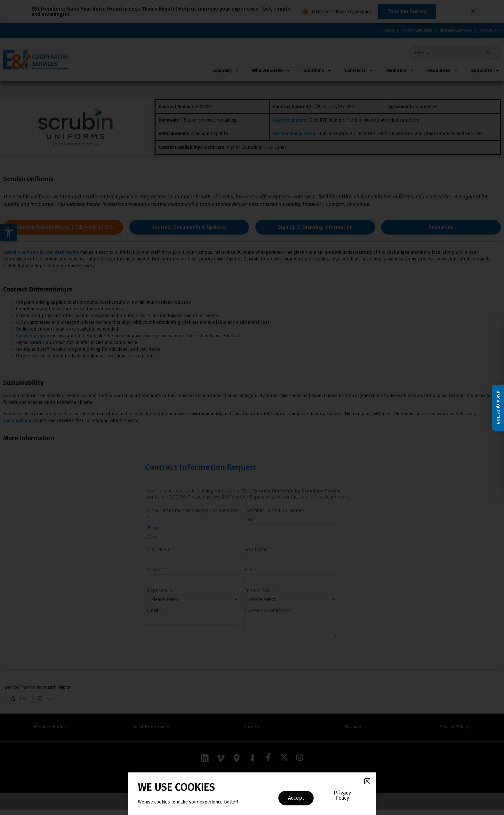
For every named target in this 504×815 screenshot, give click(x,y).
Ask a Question (498, 407)
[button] (367, 781)
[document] (252, 407)
